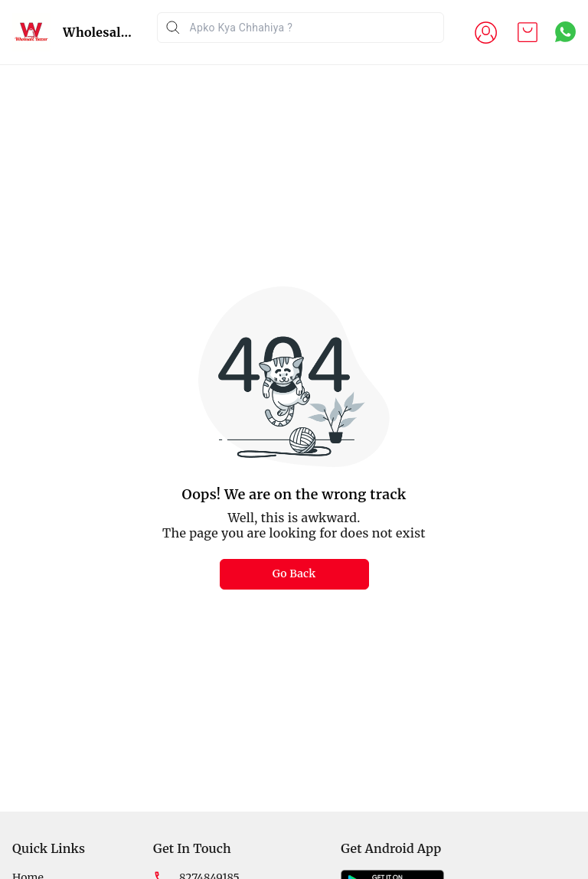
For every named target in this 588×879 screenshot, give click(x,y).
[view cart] (528, 32)
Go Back (294, 573)
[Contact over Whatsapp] (565, 32)
